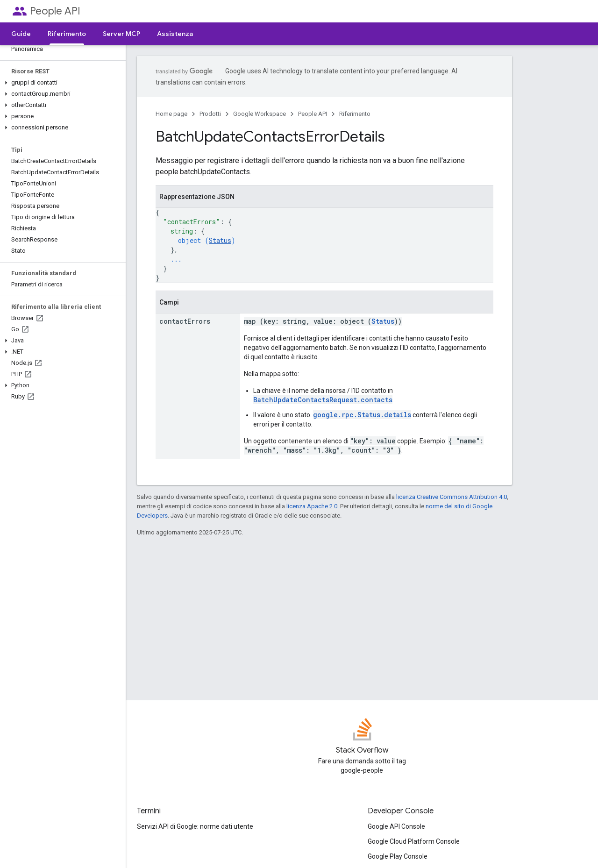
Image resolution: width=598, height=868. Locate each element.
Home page (171, 114)
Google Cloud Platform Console (414, 841)
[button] (61, 83)
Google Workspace (260, 114)
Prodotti (210, 114)
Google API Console (396, 826)
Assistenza (175, 34)
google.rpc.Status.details (362, 415)
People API (55, 11)
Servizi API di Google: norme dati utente (195, 826)
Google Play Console (398, 856)
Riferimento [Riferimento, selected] (67, 34)
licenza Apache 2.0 (312, 506)
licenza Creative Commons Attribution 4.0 (452, 497)
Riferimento (355, 114)
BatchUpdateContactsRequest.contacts (323, 400)
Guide (21, 34)
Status (220, 240)
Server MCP (121, 34)
